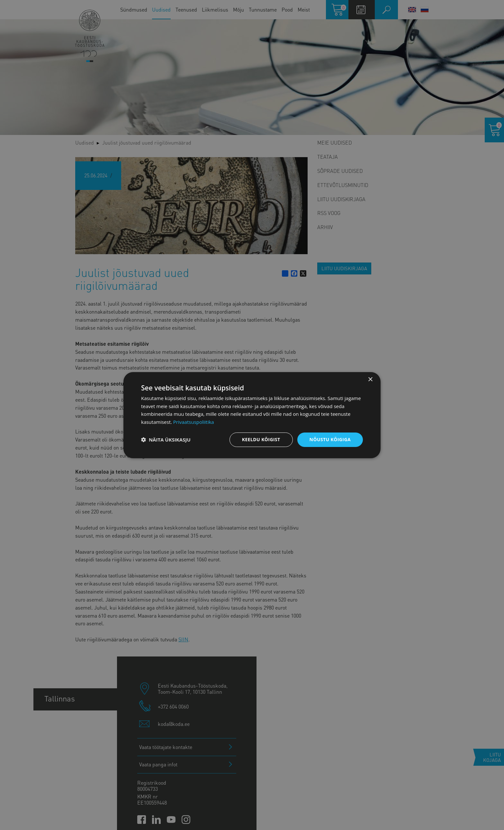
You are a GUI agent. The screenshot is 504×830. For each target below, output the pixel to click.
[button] (166, 440)
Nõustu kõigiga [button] (330, 439)
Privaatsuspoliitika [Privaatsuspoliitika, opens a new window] (194, 422)
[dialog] (252, 415)
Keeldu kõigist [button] (261, 439)
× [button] (370, 379)
